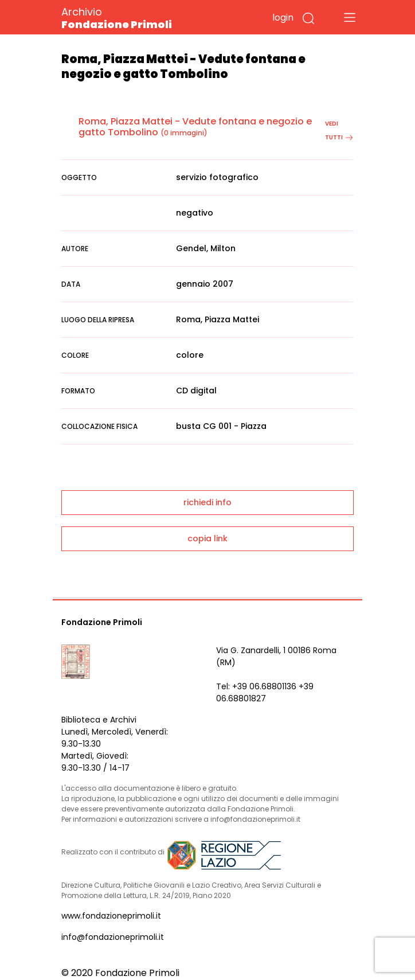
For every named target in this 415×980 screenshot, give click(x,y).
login (283, 17)
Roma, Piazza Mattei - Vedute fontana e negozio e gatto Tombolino (195, 127)
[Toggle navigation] (350, 17)
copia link (207, 538)
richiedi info (207, 502)
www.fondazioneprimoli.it (111, 916)
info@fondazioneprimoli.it (113, 937)
